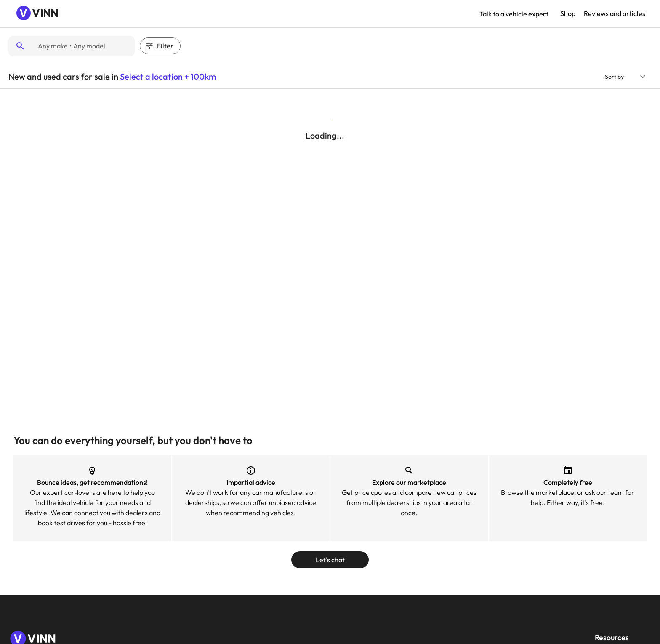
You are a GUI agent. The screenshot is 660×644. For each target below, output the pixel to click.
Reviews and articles (615, 13)
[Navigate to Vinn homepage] (38, 14)
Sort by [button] (614, 77)
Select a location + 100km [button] (168, 76)
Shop (568, 13)
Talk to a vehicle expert (514, 14)
